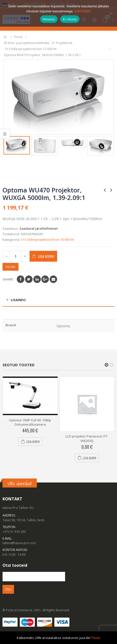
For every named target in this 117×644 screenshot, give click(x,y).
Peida (96, 638)
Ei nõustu (70, 19)
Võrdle (11, 267)
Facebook (21, 279)
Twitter (29, 279)
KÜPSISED (83, 11)
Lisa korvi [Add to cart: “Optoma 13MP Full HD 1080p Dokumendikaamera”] (33, 442)
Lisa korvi (46, 256)
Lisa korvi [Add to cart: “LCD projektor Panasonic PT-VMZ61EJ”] (90, 458)
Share (8, 279)
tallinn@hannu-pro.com (19, 543)
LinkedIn (37, 279)
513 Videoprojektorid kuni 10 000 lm (47, 239)
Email (53, 279)
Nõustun (49, 19)
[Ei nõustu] (111, 13)
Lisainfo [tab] (18, 300)
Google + (45, 279)
